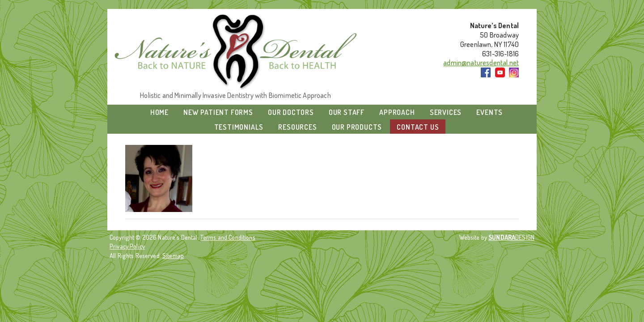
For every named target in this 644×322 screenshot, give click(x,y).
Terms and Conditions (228, 237)
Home (159, 112)
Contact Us (418, 127)
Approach (397, 112)
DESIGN (511, 237)
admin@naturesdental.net (481, 63)
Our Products (357, 127)
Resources (297, 127)
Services (446, 112)
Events (489, 112)
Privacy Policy (127, 246)
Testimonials (239, 127)
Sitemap (173, 255)
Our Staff (347, 112)
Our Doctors (291, 112)
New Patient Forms (218, 112)
